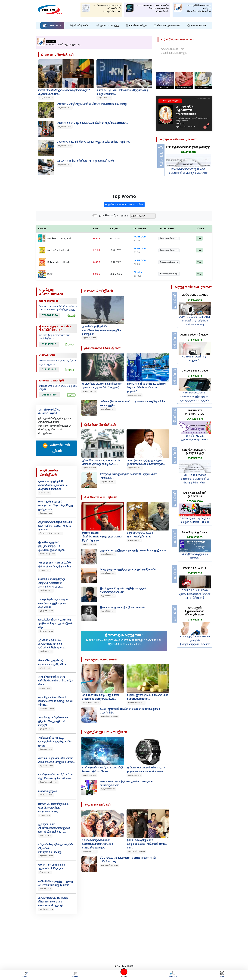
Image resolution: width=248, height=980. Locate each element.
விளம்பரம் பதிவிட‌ (56, 448)
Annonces (26, 975)
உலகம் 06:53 (45, 668)
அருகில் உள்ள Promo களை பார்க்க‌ (124, 220)
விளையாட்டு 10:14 (47, 554)
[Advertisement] (124, 938)
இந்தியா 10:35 (46, 513)
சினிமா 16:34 (45, 836)
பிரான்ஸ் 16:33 (46, 856)
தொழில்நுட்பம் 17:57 (48, 782)
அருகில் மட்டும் (108, 231)
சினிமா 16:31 (45, 872)
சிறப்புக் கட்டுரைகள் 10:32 (50, 533)
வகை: (125, 231)
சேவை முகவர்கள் (167, 25)
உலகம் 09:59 (45, 570)
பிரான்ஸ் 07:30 (46, 631)
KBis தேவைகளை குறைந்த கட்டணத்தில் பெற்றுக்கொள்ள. (188, 171)
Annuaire (172, 975)
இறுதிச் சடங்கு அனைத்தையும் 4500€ (195, 438)
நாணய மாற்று (108, 25)
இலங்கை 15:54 (46, 909)
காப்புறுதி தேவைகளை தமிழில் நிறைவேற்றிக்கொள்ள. (195, 640)
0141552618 (188, 152)
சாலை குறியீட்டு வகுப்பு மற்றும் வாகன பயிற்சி (195, 520)
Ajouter (124, 975)
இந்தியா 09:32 (46, 590)
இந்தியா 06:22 (46, 729)
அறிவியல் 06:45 (47, 709)
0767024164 (50, 315)
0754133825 (195, 537)
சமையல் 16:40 (46, 795)
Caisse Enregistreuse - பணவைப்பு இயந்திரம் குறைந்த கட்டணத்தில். (195, 397)
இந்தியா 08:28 (46, 611)
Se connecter (52, 25)
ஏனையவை (197, 25)
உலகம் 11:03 (45, 493)
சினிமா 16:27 (45, 889)
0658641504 (50, 395)
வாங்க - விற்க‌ (136, 25)
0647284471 (195, 419)
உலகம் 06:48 (45, 688)
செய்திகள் (79, 25)
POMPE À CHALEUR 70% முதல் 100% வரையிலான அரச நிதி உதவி (195, 594)
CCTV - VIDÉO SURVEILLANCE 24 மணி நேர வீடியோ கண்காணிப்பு (195, 321)
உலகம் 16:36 (45, 815)
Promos (75, 975)
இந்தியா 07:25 (46, 651)
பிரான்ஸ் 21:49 (46, 766)
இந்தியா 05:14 (46, 749)
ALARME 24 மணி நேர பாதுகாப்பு (195, 359)
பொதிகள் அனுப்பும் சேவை (195, 556)
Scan (222, 975)
